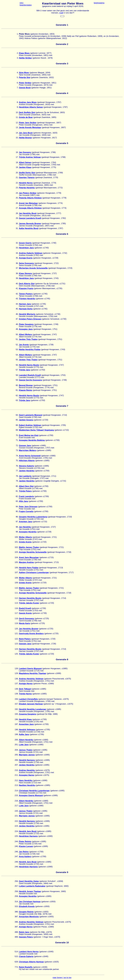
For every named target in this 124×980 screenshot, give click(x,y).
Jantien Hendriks (27, 471)
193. (17, 714)
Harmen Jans (25, 304)
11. (17, 117)
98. (17, 527)
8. (18, 102)
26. (17, 203)
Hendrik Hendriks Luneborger (33, 709)
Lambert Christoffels (28, 699)
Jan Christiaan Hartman (30, 902)
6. (18, 83)
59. (17, 380)
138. (17, 689)
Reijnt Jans (24, 932)
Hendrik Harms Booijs (29, 365)
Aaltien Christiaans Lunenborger (34, 572)
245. (17, 846)
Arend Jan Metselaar (28, 203)
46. (17, 314)
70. (17, 435)
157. (17, 704)
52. (17, 345)
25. (17, 198)
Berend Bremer (26, 385)
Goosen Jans (25, 446)
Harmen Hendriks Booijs (30, 598)
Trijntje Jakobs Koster (29, 603)
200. (17, 740)
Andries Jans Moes (28, 102)
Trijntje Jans (25, 370)
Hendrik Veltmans (27, 730)
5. (18, 77)
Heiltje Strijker (25, 58)
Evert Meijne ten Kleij (29, 435)
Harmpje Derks (26, 309)
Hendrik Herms (26, 183)
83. (17, 501)
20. (17, 173)
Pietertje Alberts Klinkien (30, 198)
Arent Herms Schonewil (30, 456)
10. (17, 112)
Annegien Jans (26, 329)
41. (17, 288)
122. (17, 639)
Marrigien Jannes (27, 755)
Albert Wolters (25, 334)
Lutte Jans (24, 745)
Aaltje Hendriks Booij (29, 228)
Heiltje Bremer (25, 138)
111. (17, 593)
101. (17, 542)
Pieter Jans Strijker (28, 123)
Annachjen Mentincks (29, 917)
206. (17, 760)
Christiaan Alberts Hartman (31, 962)
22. (17, 183)
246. (17, 852)
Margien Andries (26, 562)
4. (18, 73)
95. (17, 511)
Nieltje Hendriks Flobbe (30, 349)
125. (17, 654)
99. (17, 532)
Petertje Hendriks (27, 188)
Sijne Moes (24, 73)
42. (17, 294)
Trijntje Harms (25, 694)
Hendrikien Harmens (28, 836)
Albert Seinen (25, 162)
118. (17, 619)
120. (17, 629)
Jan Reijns (24, 852)
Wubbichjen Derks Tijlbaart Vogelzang (36, 430)
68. (17, 425)
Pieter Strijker (25, 83)
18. (17, 162)
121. (17, 634)
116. (17, 608)
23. (17, 188)
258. (17, 891)
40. (17, 284)
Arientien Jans (26, 522)
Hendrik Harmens (27, 760)
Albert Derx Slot (26, 486)
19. (17, 167)
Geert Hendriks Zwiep (29, 881)
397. (17, 927)
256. (17, 881)
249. (17, 867)
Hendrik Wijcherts (27, 314)
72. (17, 446)
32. (17, 243)
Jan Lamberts (25, 476)
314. (17, 902)
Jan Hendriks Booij (28, 213)
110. (17, 588)
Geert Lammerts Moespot (31, 415)
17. (17, 157)
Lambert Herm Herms (29, 952)
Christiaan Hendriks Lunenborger (34, 791)
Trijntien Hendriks (27, 299)
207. (17, 765)
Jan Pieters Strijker (28, 193)
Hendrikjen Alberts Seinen (31, 107)
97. (17, 522)
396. (17, 922)
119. (17, 623)
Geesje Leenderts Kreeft (30, 218)
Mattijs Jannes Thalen (29, 547)
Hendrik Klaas (25, 719)
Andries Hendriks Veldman (31, 679)
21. (17, 178)
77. (17, 471)
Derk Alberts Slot (27, 284)
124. (17, 649)
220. (17, 811)
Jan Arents (24, 345)
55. (17, 360)
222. (17, 821)
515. (17, 956)
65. (17, 420)
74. (17, 456)
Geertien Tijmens (27, 178)
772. (17, 967)
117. (17, 613)
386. (17, 912)
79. (17, 481)
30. (17, 224)
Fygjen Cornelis (26, 511)
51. (17, 339)
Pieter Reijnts (25, 841)
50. (17, 334)
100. (17, 537)
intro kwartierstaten (26, 4)
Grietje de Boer (26, 117)
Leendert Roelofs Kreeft (30, 375)
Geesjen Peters (26, 937)
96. (17, 517)
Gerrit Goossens (26, 619)
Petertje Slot (25, 77)
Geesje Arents (25, 613)
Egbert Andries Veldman (30, 425)
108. (17, 578)
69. (17, 430)
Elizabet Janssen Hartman (31, 704)
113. (17, 603)
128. (17, 669)
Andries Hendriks (27, 770)
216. (17, 801)
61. (17, 390)
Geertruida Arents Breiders (31, 634)
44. (17, 304)
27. (17, 208)
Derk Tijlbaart (25, 689)
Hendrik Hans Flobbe (29, 568)
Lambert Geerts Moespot (30, 669)
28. (17, 213)
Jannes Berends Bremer (30, 224)
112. (17, 598)
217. (17, 806)
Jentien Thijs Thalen (28, 339)
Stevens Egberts (26, 466)
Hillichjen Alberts (27, 461)
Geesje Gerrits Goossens (30, 380)
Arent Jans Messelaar (29, 557)
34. (17, 253)
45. (17, 309)
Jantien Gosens (26, 420)
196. (17, 719)
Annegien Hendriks (28, 532)
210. (17, 770)
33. (17, 248)
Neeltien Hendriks (27, 785)
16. (17, 152)
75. (17, 461)
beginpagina (99, 3)
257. (17, 886)
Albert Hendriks (26, 740)
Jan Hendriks (25, 527)
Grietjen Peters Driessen (30, 319)
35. (17, 258)
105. (17, 562)
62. (17, 396)
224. (17, 831)
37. (17, 268)
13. (17, 127)
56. (17, 365)
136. (17, 679)
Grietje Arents (25, 542)
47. (17, 319)
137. (17, 684)
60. (17, 385)
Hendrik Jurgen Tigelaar (30, 891)
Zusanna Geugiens (28, 714)
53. (17, 349)
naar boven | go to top (62, 978)
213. (17, 785)
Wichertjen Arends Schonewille (33, 268)
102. (17, 547)
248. (17, 862)
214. (17, 791)
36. (17, 263)
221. (17, 816)
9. (18, 107)
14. (17, 133)
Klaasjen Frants (26, 288)
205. (17, 755)
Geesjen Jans (25, 644)
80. (17, 486)
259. (17, 896)
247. (17, 857)
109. (17, 583)
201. (17, 745)
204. (17, 750)
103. (17, 552)
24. (17, 193)
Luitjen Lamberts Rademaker (32, 886)
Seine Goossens (26, 263)
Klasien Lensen (26, 846)
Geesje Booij (25, 88)
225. (17, 836)
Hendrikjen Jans (26, 248)
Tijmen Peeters (26, 294)
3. (18, 58)
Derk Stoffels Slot (27, 112)
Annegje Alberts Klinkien (30, 208)
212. (17, 780)
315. (17, 906)
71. (17, 440)
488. (17, 932)
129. (17, 673)
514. (17, 952)
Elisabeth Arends (27, 906)
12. (17, 123)
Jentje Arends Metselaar (30, 127)
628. (17, 962)
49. (17, 329)
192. (17, 709)
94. (17, 507)
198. (17, 730)
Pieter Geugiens (26, 324)
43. (17, 299)
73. (17, 450)
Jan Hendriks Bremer (29, 629)
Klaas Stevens (25, 273)
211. (17, 775)
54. (17, 355)
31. (17, 228)
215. (17, 795)
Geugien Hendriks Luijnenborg (33, 517)
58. (17, 375)
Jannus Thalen (26, 750)
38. (17, 273)
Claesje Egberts (26, 956)
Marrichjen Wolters (28, 450)
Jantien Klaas (25, 167)
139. (17, 694)
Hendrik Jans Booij (28, 831)
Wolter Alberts (25, 537)
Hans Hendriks (26, 780)
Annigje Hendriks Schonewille (33, 552)
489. (17, 937)
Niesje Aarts (24, 623)
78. (17, 476)
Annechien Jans (26, 724)
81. (17, 491)
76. (17, 466)
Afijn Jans (23, 501)
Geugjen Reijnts (26, 912)
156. (17, 699)
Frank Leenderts (26, 496)
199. (17, 734)
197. (17, 724)
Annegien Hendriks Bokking (32, 440)
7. (18, 88)
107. (17, 572)
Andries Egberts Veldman (31, 253)
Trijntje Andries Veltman (30, 157)
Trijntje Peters (25, 491)
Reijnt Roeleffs (26, 967)
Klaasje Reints (25, 390)
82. (17, 496)
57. (17, 370)
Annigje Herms (26, 684)
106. (17, 568)
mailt (61, 13)
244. (17, 841)
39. (17, 278)
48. (17, 324)
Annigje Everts (26, 258)
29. (17, 218)
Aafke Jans (24, 734)
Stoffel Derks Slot (27, 173)
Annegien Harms (27, 775)
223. (17, 826)
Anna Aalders (25, 857)
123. (17, 644)
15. (17, 138)
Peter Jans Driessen (28, 507)
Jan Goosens (25, 152)
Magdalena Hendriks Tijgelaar (33, 673)
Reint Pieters (25, 639)
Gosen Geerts (25, 243)
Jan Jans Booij (26, 133)
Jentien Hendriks (27, 765)
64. (17, 415)
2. (18, 53)
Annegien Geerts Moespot (31, 795)
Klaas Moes (24, 53)
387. (17, 917)
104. (17, 557)
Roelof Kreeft (25, 608)
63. (17, 400)
